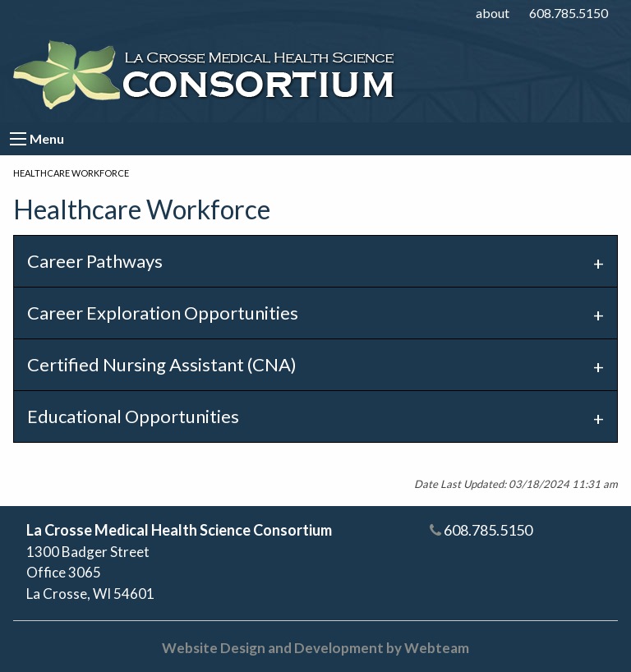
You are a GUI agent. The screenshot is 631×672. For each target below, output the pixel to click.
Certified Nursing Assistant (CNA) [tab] (162, 364)
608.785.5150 (569, 13)
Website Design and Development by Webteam (315, 648)
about (493, 13)
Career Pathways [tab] (95, 261)
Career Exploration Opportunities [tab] (163, 313)
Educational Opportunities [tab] (133, 416)
